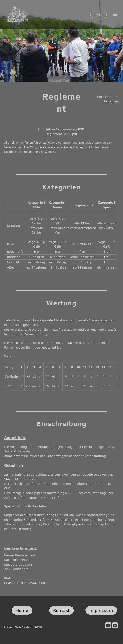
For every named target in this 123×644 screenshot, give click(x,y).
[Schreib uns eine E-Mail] (115, 625)
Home (22, 610)
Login (98, 14)
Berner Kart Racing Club (44, 515)
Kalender (24, 451)
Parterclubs (37, 506)
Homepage (111, 101)
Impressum (101, 610)
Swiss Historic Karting (91, 515)
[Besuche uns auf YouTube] (108, 625)
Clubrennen (106, 97)
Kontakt (61, 610)
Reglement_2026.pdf (61, 134)
